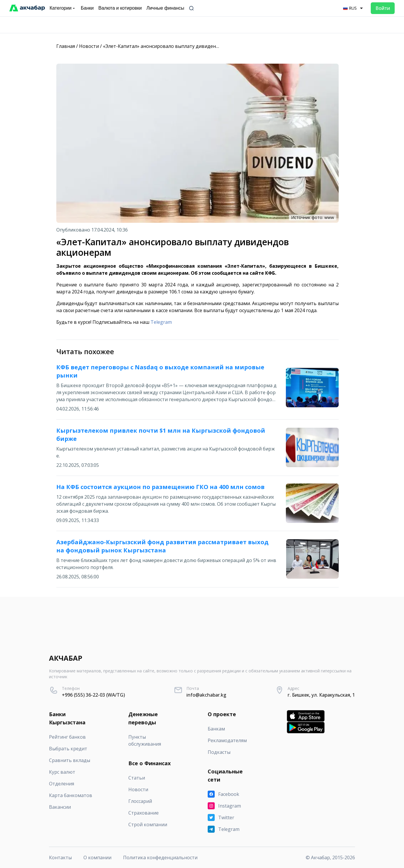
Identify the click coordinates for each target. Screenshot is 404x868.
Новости (89, 46)
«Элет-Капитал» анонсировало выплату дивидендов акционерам (179, 46)
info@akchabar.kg (206, 695)
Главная (66, 46)
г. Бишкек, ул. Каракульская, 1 (321, 695)
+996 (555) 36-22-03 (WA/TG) (93, 695)
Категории (63, 8)
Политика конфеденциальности (160, 857)
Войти (383, 8)
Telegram (161, 322)
